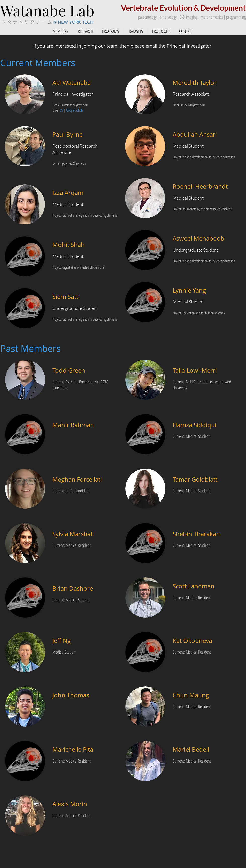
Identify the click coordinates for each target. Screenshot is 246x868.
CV (61, 110)
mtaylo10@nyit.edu (193, 105)
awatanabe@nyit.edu (75, 105)
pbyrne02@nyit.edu (74, 163)
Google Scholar (75, 110)
